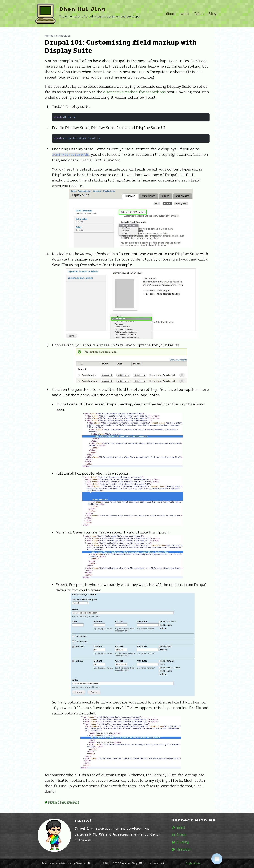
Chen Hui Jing (82, 9)
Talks (199, 14)
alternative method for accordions (134, 92)
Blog (212, 14)
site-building (70, 802)
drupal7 (53, 802)
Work (185, 14)
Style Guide (193, 863)
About (171, 14)
